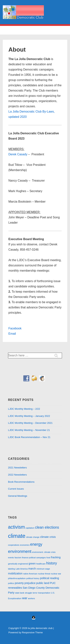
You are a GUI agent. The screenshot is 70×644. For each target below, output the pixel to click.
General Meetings (18, 496)
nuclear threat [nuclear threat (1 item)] (44, 574)
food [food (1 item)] (48, 558)
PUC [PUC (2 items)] (53, 583)
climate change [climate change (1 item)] (33, 537)
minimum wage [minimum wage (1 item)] (43, 569)
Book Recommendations (21, 482)
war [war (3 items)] (25, 598)
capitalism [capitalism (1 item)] (30, 528)
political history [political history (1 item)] (33, 578)
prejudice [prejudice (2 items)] (30, 583)
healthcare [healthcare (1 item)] (41, 564)
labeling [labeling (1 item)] (11, 569)
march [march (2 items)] (32, 569)
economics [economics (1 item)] (25, 545)
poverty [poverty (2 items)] (19, 583)
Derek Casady (18, 154)
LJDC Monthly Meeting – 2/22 (24, 409)
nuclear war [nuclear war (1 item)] (56, 574)
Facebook (15, 328)
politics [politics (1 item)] (11, 583)
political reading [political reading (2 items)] (49, 578)
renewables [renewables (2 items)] (15, 588)
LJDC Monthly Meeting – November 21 (29, 430)
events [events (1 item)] (11, 558)
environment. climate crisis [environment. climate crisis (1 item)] (44, 552)
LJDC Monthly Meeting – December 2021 (30, 423)
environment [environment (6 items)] (20, 551)
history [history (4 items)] (52, 563)
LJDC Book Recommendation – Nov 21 (29, 437)
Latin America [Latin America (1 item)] (22, 569)
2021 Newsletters (17, 468)
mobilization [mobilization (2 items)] (15, 573)
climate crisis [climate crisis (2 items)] (48, 537)
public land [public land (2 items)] (43, 583)
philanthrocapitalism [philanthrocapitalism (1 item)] (17, 578)
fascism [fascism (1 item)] (18, 558)
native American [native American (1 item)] (30, 574)
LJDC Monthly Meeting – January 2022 (29, 416)
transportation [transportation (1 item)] (44, 593)
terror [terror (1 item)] (35, 593)
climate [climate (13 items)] (17, 536)
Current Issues (16, 489)
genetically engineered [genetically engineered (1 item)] (18, 564)
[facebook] (34, 618)
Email (12, 334)
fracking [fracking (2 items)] (56, 557)
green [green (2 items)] (32, 564)
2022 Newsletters (17, 475)
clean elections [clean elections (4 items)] (47, 527)
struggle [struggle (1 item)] (29, 593)
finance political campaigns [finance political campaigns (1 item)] (34, 558)
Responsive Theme (32, 632)
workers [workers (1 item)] (31, 598)
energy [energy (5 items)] (36, 544)
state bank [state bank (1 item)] (20, 593)
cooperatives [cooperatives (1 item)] (14, 545)
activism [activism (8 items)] (16, 527)
